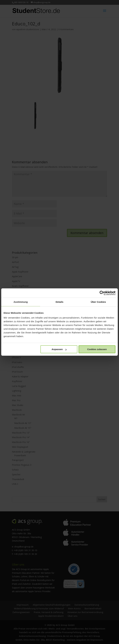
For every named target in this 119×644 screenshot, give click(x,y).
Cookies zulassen (97, 349)
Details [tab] (59, 302)
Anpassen (59, 349)
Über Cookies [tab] (98, 302)
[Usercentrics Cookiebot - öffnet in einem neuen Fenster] (102, 293)
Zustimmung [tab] (21, 302)
